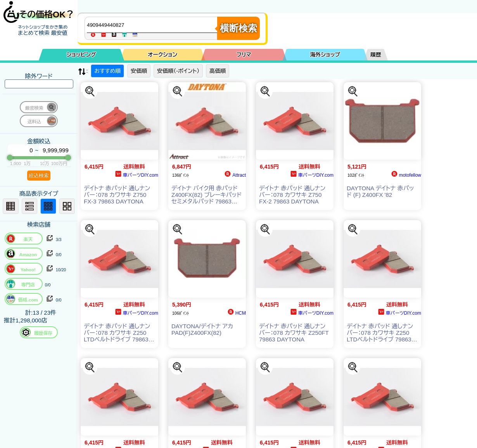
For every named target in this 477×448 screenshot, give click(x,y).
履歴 (376, 55)
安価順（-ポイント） (178, 71)
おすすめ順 (107, 71)
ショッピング (81, 55)
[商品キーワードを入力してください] (153, 25)
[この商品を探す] (90, 91)
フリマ (244, 55)
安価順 (139, 71)
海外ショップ (325, 55)
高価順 (218, 71)
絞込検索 (39, 175)
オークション (162, 55)
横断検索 (238, 28)
